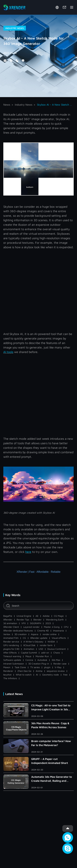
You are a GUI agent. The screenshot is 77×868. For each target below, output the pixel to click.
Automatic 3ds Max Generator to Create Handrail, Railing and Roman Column (52, 779)
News (7, 105)
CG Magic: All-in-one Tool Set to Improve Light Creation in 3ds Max (51, 708)
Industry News (24, 105)
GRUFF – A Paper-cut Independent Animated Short (50, 761)
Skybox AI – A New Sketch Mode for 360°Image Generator (55, 105)
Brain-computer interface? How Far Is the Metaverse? (51, 743)
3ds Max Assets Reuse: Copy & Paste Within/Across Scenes (50, 725)
